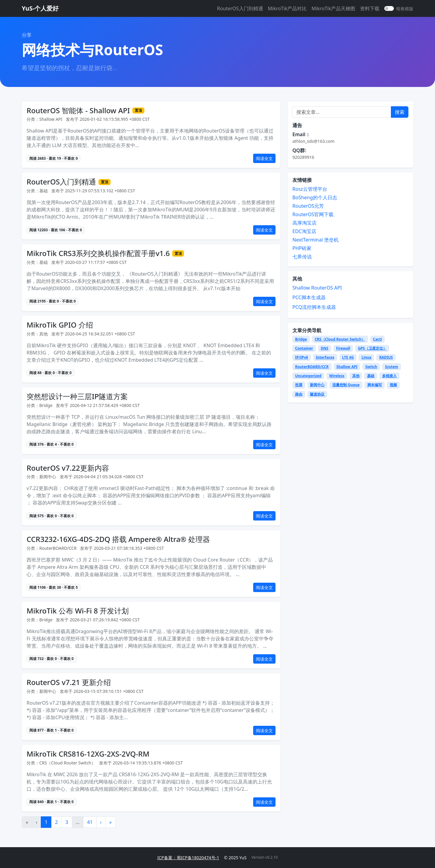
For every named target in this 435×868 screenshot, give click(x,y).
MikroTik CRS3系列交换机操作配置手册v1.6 (98, 253)
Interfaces (325, 357)
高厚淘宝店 (304, 223)
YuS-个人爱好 (40, 8)
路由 (299, 394)
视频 (393, 385)
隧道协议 (317, 394)
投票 (299, 385)
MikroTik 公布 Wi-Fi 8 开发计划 (78, 611)
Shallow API (347, 367)
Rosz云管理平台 (310, 189)
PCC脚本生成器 (309, 297)
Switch (371, 367)
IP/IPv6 (302, 357)
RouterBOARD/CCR (312, 367)
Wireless (337, 376)
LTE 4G (348, 357)
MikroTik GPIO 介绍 (60, 325)
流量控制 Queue (346, 385)
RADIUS (386, 357)
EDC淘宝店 (304, 231)
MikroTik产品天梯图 (333, 8)
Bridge (301, 339)
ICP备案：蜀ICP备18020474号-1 (188, 858)
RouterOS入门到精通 (240, 8)
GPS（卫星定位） (372, 348)
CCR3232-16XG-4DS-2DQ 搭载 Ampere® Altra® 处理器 (118, 539)
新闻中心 (317, 385)
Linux (367, 357)
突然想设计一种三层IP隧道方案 (77, 397)
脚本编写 (375, 385)
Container (304, 348)
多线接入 (389, 376)
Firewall (343, 348)
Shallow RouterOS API (317, 288)
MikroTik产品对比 (287, 8)
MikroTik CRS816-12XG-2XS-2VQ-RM (88, 754)
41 (90, 822)
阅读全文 (264, 158)
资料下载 (370, 8)
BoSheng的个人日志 (315, 197)
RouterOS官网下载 (313, 214)
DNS (325, 348)
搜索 (400, 112)
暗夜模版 (405, 9)
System (391, 367)
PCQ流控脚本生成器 (314, 307)
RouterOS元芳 (308, 206)
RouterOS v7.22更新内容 (68, 468)
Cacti (377, 339)
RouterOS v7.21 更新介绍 (69, 682)
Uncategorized (308, 376)
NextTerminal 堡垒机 (316, 240)
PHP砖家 (302, 248)
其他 (356, 376)
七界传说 (302, 257)
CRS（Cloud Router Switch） (340, 339)
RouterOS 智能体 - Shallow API (78, 111)
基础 (371, 376)
